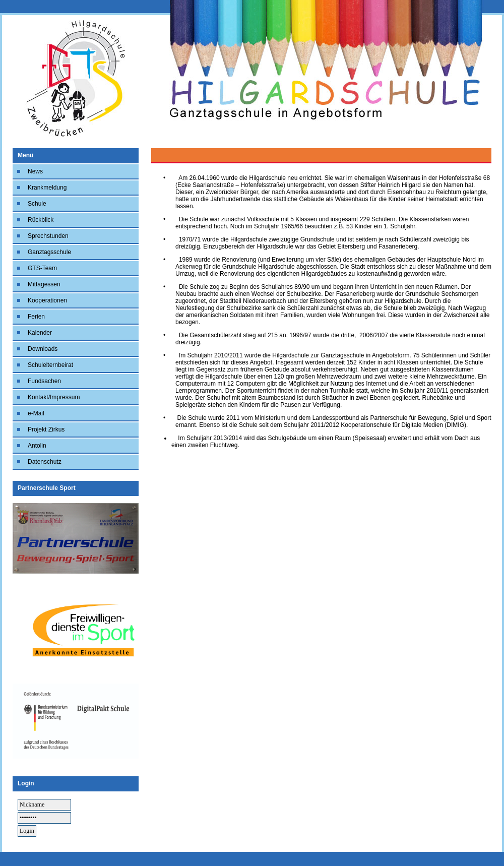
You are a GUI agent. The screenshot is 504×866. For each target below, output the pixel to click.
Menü (25, 155)
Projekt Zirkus (46, 429)
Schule (37, 204)
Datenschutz (45, 462)
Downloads (43, 349)
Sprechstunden (48, 236)
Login (26, 783)
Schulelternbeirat (50, 365)
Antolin (37, 446)
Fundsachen (44, 381)
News (35, 171)
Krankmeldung (47, 188)
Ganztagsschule (49, 252)
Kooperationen (47, 300)
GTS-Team (42, 268)
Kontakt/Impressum (54, 397)
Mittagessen (44, 284)
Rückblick (41, 220)
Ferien (36, 317)
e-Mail (36, 413)
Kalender (40, 333)
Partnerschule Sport (47, 488)
